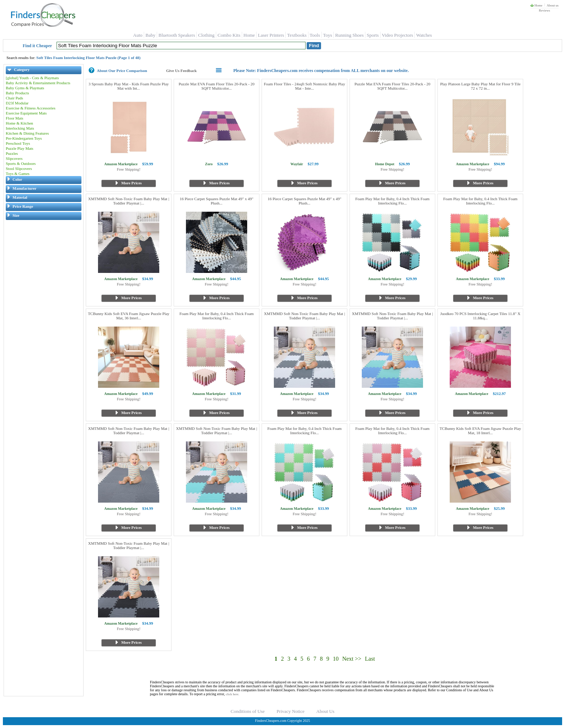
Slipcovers (14, 158)
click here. (233, 694)
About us (553, 5)
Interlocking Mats (20, 128)
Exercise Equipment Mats (26, 113)
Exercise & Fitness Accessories (31, 108)
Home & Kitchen (19, 123)
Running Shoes (349, 35)
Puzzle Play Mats (19, 148)
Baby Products (17, 93)
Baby (150, 35)
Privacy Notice (290, 711)
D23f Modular (17, 103)
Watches (424, 35)
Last (370, 659)
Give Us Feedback (181, 71)
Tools (315, 35)
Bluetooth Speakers (177, 35)
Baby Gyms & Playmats (25, 88)
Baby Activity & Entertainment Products (38, 83)
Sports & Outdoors (21, 163)
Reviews (544, 10)
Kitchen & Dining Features (27, 133)
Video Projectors (397, 35)
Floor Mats (15, 118)
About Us (325, 711)
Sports (373, 35)
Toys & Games (18, 174)
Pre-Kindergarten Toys (24, 138)
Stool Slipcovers (19, 168)
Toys (328, 35)
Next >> (352, 659)
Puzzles (12, 153)
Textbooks (297, 35)
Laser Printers (271, 35)
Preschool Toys (18, 143)
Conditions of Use (248, 711)
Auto (138, 35)
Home (536, 5)
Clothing (206, 35)
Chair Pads (14, 98)
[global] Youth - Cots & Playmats (32, 78)
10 (336, 659)
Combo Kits (229, 35)
